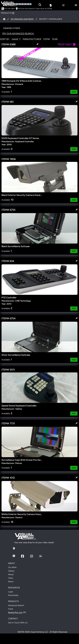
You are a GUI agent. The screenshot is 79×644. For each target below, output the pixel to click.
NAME (16, 39)
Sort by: (5, 39)
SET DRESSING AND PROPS (22, 19)
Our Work (12, 567)
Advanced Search (16, 605)
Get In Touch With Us (18, 623)
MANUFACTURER (32, 39)
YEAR (55, 39)
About (11, 574)
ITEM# (46, 39)
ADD (74, 92)
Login (11, 592)
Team (11, 578)
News (11, 582)
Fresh (11, 609)
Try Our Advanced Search (18, 34)
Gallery (11, 571)
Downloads (13, 595)
